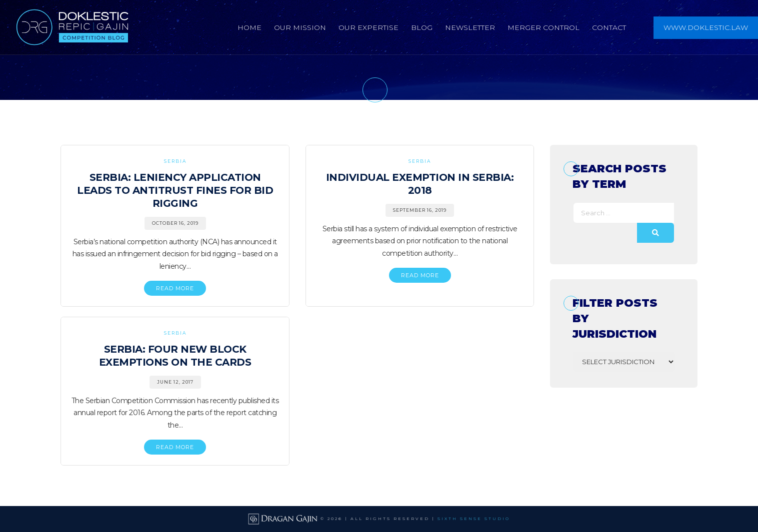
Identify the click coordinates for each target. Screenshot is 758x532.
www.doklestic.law (706, 27)
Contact (609, 27)
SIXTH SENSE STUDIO (474, 519)
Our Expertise (368, 27)
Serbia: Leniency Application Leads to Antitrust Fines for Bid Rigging (175, 190)
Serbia (175, 161)
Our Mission (300, 27)
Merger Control (543, 27)
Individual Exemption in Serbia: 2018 (420, 184)
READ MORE (175, 288)
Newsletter (470, 27)
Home (249, 27)
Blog (422, 27)
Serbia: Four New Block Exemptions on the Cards (175, 356)
